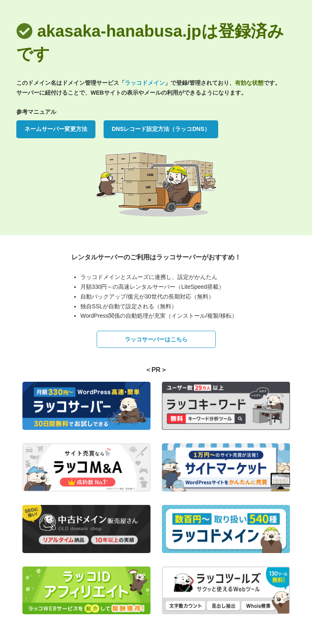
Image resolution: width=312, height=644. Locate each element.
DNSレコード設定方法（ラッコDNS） (161, 129)
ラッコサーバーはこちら (156, 339)
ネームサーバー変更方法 (56, 129)
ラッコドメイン (145, 83)
